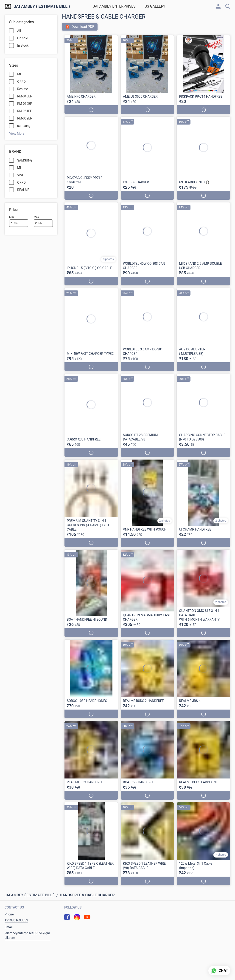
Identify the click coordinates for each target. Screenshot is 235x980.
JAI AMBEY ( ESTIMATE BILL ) (42, 6)
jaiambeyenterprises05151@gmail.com (27, 935)
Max (36, 217)
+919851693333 (16, 920)
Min (11, 217)
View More (17, 134)
